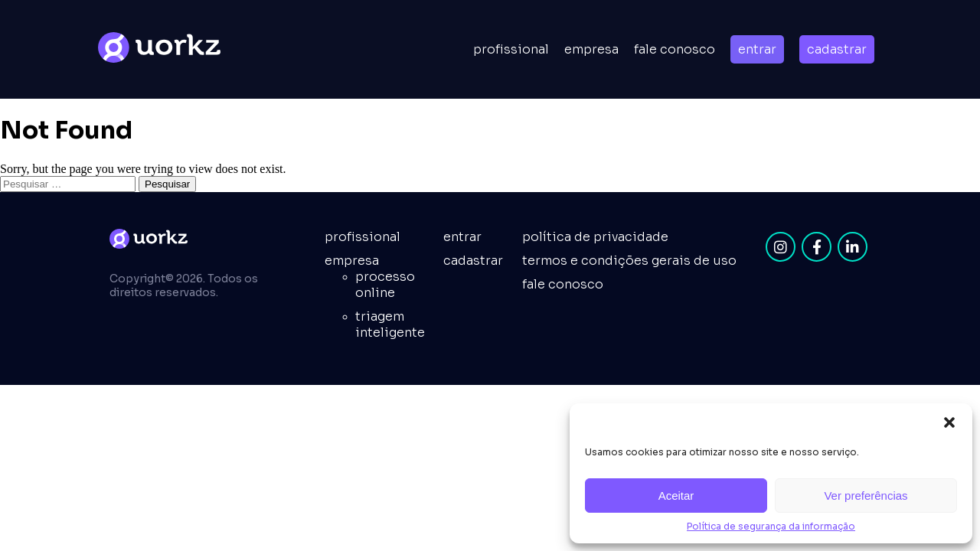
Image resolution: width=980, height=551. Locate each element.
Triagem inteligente (390, 324)
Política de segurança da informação (771, 526)
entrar (757, 49)
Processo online (385, 285)
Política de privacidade (595, 237)
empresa (591, 49)
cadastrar (837, 49)
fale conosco (563, 284)
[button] (949, 422)
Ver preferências (866, 496)
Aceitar (676, 496)
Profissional (511, 49)
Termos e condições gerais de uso (629, 261)
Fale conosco (675, 49)
